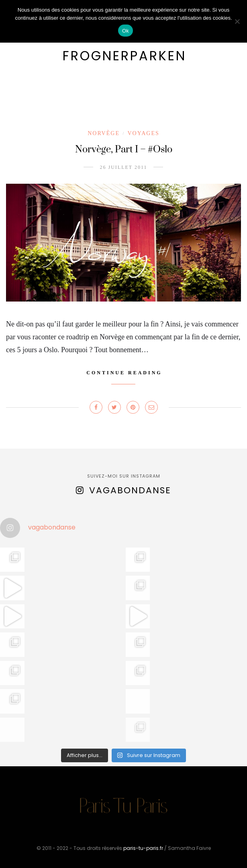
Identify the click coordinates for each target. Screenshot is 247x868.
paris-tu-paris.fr (143, 848)
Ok (126, 31)
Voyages (143, 133)
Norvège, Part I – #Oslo (124, 150)
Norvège (104, 133)
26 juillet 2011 (124, 167)
